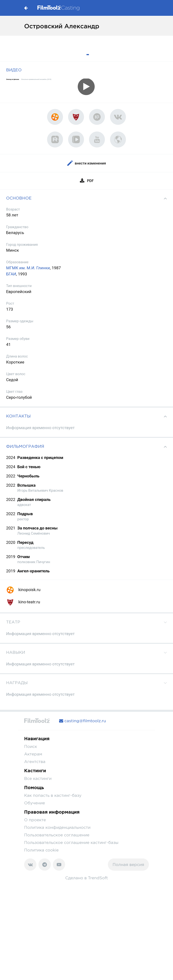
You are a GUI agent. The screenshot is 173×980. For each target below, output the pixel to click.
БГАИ (11, 274)
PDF (87, 181)
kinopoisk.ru (23, 590)
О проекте (35, 820)
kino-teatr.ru (23, 602)
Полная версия (128, 864)
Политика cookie (41, 850)
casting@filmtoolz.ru (83, 721)
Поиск (31, 746)
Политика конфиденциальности (57, 827)
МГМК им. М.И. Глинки (28, 268)
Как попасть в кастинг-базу (53, 795)
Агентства (35, 761)
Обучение (35, 803)
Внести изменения (86, 163)
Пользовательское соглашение (57, 835)
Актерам (33, 754)
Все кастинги (38, 778)
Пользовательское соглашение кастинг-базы (71, 842)
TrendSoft (98, 878)
